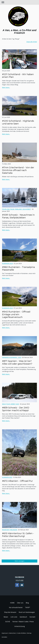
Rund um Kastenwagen (27, 612)
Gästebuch (23, 617)
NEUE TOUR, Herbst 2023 (11, 404)
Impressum (5, 633)
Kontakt (32, 617)
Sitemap (29, 633)
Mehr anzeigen (20, 561)
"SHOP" (28, 607)
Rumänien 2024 (7, 264)
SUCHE (8, 622)
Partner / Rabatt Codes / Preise (23, 622)
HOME (12, 603)
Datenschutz (12, 633)
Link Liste (14, 617)
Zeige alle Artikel (32, 42)
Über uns (20, 603)
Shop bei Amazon (10, 612)
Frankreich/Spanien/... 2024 (12, 357)
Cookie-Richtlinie (21, 633)
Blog (27, 603)
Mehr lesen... (6, 88)
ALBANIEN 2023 (7, 477)
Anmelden (4, 637)
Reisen (6, 617)
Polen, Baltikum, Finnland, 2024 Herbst (17, 209)
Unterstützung (20, 626)
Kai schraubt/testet (16, 607)
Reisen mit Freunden (10, 530)
